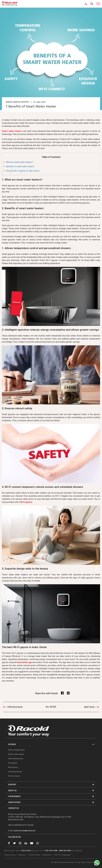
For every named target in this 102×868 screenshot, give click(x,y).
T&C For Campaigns (62, 855)
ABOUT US (51, 790)
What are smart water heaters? (19, 162)
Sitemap (22, 855)
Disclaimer (47, 855)
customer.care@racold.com (25, 831)
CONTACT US (13, 808)
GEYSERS (51, 744)
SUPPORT (51, 785)
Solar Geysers (13, 767)
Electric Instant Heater (16, 754)
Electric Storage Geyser (16, 750)
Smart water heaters (12, 131)
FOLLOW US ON (14, 837)
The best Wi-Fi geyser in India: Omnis (23, 171)
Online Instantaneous (16, 759)
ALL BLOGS (51, 707)
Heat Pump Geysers (15, 772)
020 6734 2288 (51, 851)
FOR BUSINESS (51, 796)
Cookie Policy (34, 855)
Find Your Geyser (14, 776)
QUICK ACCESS (51, 802)
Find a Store (26, 851)
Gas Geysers (13, 763)
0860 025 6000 (65, 851)
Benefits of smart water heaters (20, 166)
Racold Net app (25, 662)
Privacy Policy (10, 855)
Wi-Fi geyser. (27, 502)
